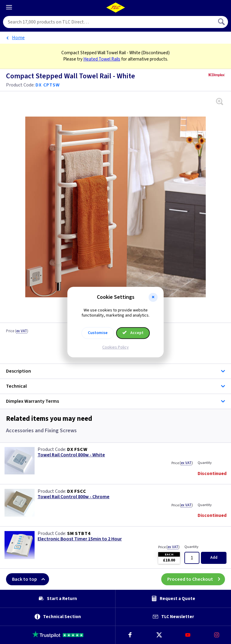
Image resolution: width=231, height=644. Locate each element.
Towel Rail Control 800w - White (71, 455)
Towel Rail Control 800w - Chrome (74, 497)
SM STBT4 (79, 533)
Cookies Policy (115, 347)
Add (214, 558)
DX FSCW (77, 449)
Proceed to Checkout (196, 579)
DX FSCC (77, 491)
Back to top (31, 579)
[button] (153, 297)
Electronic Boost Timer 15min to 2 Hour (80, 539)
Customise (98, 333)
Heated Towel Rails (102, 59)
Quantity (205, 463)
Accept (133, 333)
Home (18, 38)
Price (17, 331)
